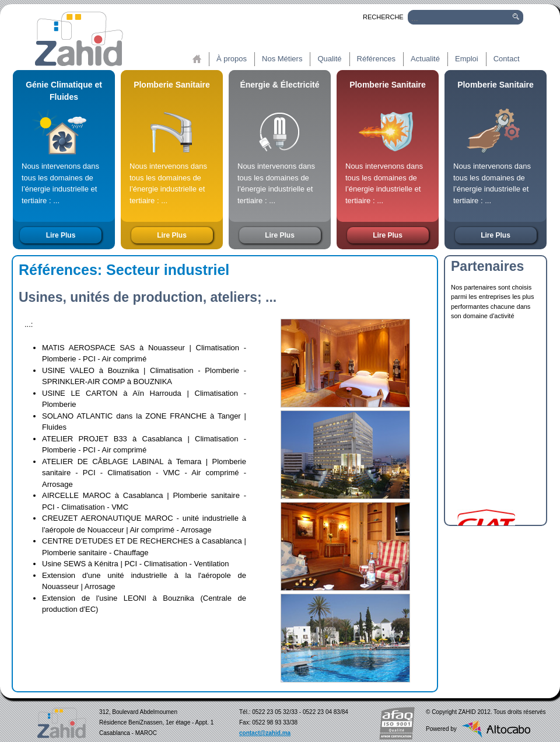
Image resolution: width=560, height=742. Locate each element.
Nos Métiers (282, 59)
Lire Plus (61, 235)
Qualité (329, 59)
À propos (232, 59)
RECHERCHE (377, 17)
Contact (507, 59)
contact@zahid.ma (265, 733)
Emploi (467, 59)
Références (376, 59)
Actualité (425, 59)
